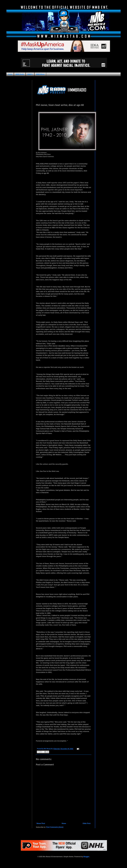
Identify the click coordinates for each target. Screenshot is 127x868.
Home (10, 74)
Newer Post (41, 823)
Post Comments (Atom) (55, 827)
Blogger (86, 857)
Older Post (87, 823)
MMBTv (30, 74)
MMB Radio (20, 74)
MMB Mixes (40, 74)
